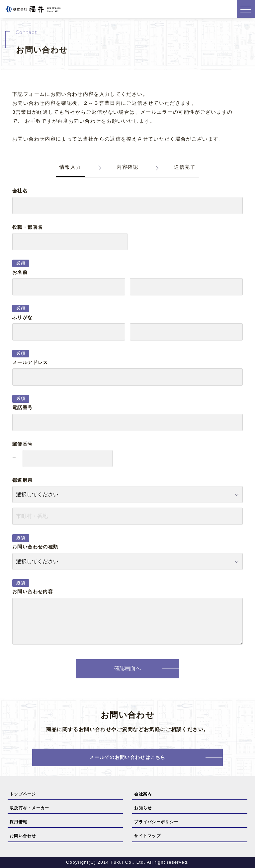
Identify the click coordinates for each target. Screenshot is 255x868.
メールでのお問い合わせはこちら (127, 757)
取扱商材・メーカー (30, 808)
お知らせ (143, 808)
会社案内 (143, 794)
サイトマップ (147, 836)
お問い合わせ (23, 836)
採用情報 (18, 822)
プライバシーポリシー (156, 822)
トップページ (23, 794)
